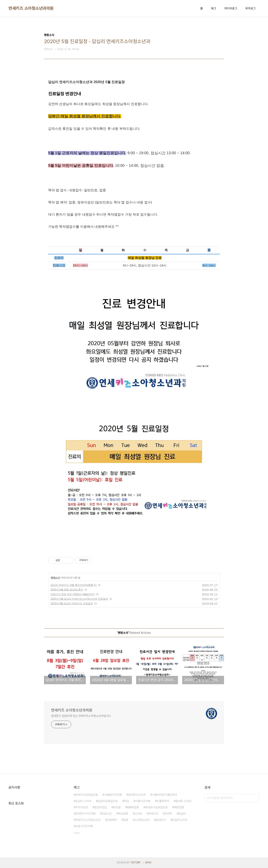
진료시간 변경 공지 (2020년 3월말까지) (73, 594)
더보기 (77, 833)
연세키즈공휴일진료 (87, 795)
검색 (255, 798)
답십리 (182, 814)
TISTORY (135, 863)
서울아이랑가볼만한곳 (165, 795)
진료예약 (112, 820)
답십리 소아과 (83, 801)
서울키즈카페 (143, 801)
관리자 (148, 863)
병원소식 (55, 578)
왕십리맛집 (100, 807)
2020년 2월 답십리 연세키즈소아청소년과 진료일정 (79, 599)
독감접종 (123, 814)
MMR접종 (133, 807)
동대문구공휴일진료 (156, 807)
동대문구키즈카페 (85, 814)
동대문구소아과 (137, 795)
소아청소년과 (142, 820)
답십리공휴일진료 (108, 801)
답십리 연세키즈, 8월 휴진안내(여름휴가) (73, 585)
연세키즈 (153, 814)
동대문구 (161, 820)
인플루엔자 (163, 801)
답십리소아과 (180, 820)
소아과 (138, 814)
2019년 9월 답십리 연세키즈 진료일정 (72, 603)
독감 (126, 801)
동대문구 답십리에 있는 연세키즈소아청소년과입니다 (81, 716)
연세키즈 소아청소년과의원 (31, 8)
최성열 (117, 807)
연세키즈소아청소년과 (88, 820)
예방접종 (179, 807)
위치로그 (250, 8)
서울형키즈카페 (113, 795)
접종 (126, 820)
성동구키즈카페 (84, 826)
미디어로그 (231, 8)
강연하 (168, 814)
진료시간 (107, 814)
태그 (214, 8)
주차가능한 (82, 807)
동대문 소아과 (183, 801)
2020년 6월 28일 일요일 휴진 (67, 590)
